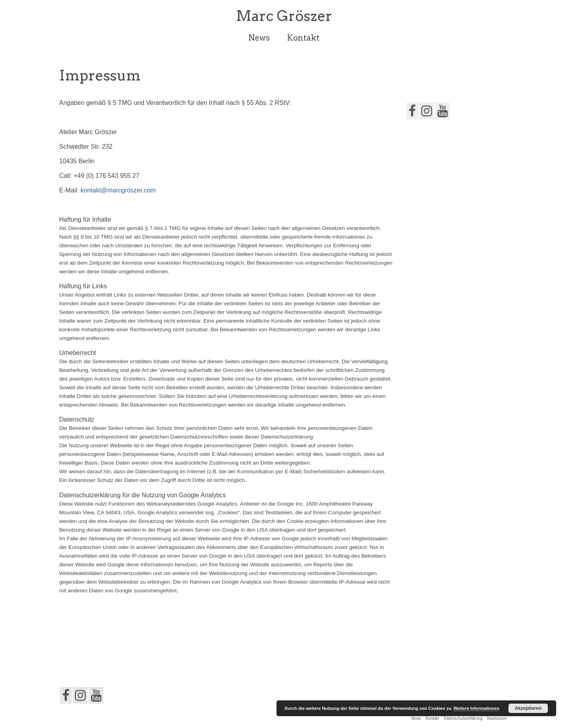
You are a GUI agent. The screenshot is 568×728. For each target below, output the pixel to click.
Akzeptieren (528, 708)
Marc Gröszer (284, 16)
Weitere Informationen (476, 708)
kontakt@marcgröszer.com (118, 190)
